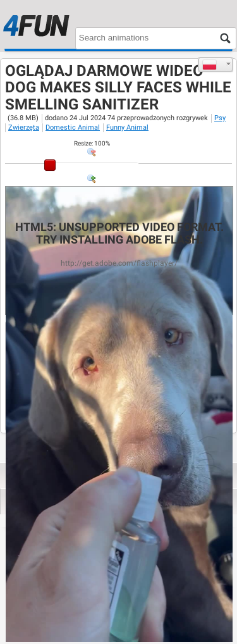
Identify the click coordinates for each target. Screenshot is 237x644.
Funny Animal (127, 127)
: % (92, 143)
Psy (220, 118)
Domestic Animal (73, 127)
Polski (210, 65)
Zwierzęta (24, 127)
